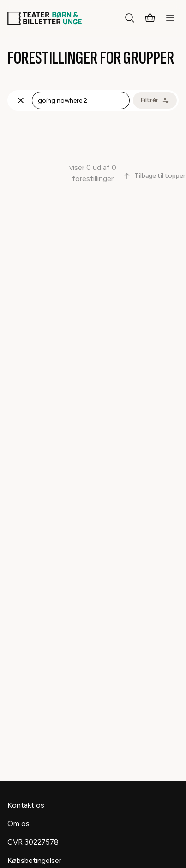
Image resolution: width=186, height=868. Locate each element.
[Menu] (170, 18)
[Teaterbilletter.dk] (45, 18)
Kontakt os (26, 805)
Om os (18, 824)
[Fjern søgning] (21, 100)
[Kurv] (150, 18)
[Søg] (130, 18)
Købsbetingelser (34, 860)
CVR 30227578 (33, 842)
